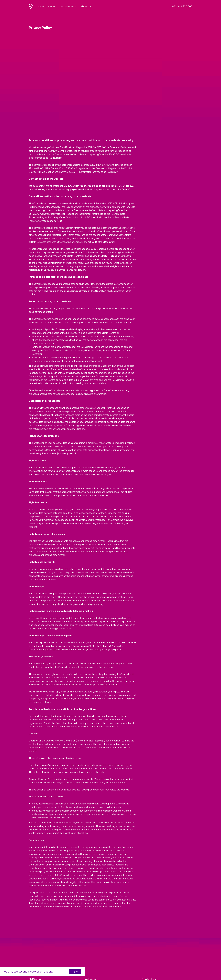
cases (52, 6)
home (40, 6)
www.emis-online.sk (65, 741)
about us (86, 6)
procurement (68, 6)
